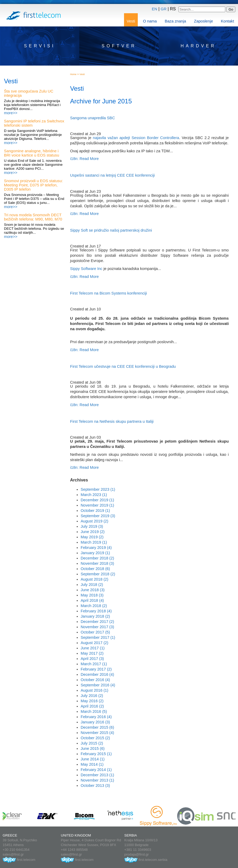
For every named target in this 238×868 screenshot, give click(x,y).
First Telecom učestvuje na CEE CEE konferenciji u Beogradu (123, 366)
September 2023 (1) (98, 489)
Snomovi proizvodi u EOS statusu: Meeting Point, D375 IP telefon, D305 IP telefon (33, 185)
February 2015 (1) (96, 754)
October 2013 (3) (95, 786)
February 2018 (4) (96, 611)
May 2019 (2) (92, 537)
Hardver (198, 46)
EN (154, 9)
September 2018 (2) (98, 574)
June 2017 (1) (93, 648)
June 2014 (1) (93, 759)
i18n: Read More (84, 159)
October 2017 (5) (95, 632)
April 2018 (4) (92, 600)
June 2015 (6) (93, 748)
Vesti (131, 21)
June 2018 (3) (93, 590)
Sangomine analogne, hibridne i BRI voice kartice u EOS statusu (32, 153)
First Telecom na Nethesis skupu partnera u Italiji (112, 421)
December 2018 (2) (97, 558)
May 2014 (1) (92, 764)
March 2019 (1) (94, 542)
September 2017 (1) (98, 637)
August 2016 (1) (94, 690)
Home (73, 74)
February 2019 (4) (96, 548)
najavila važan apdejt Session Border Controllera (136, 138)
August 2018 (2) (94, 579)
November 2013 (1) (97, 780)
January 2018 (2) (95, 616)
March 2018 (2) (94, 606)
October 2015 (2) (95, 738)
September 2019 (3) (98, 516)
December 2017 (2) (97, 622)
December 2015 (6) (97, 727)
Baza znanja (175, 21)
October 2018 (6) (95, 569)
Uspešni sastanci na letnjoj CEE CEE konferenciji (112, 175)
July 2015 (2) (92, 743)
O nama (150, 21)
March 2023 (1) (94, 495)
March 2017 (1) (94, 664)
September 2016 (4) (98, 685)
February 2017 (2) (96, 669)
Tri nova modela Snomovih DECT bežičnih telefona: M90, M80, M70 (33, 217)
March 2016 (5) (94, 711)
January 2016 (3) (95, 722)
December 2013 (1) (97, 775)
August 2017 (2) (94, 643)
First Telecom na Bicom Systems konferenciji (109, 293)
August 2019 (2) (94, 521)
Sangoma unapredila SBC (92, 118)
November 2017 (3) (97, 627)
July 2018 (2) (92, 585)
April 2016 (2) (92, 706)
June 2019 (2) (93, 532)
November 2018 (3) (97, 563)
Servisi (40, 46)
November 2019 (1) (97, 505)
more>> (11, 113)
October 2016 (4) (95, 680)
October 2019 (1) (95, 511)
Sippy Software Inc (86, 269)
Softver (119, 46)
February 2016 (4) (96, 717)
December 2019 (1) (97, 500)
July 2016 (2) (92, 696)
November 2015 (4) (97, 733)
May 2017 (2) (92, 653)
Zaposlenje (204, 21)
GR (164, 9)
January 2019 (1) (95, 553)
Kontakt (227, 21)
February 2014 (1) (96, 770)
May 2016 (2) (92, 701)
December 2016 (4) (97, 674)
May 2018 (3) (92, 595)
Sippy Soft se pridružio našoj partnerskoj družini (111, 230)
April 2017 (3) (92, 659)
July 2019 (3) (92, 526)
